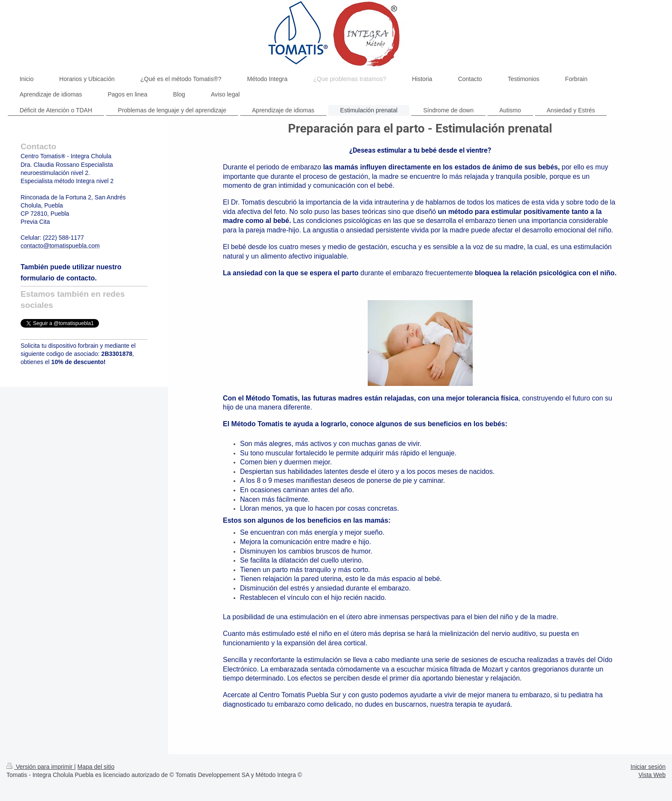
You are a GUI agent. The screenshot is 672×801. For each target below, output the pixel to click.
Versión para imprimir (40, 767)
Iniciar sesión (648, 767)
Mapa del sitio (96, 767)
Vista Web (652, 775)
